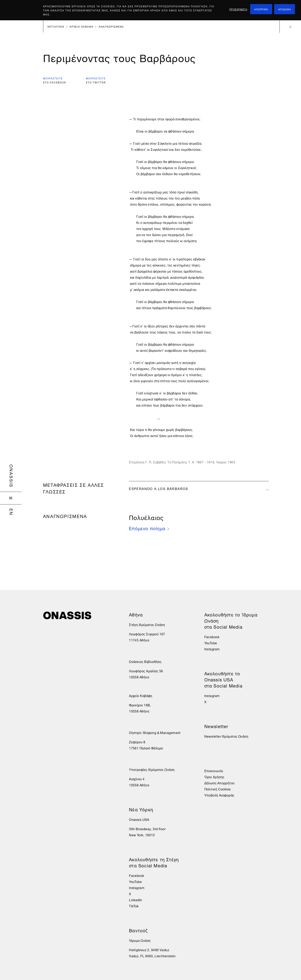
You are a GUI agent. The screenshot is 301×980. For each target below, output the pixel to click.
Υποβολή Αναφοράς (219, 795)
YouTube (135, 881)
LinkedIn (136, 900)
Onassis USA (139, 819)
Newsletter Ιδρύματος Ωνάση (226, 736)
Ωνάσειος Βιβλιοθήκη (145, 661)
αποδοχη (285, 9)
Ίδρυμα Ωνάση (140, 940)
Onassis (12, 476)
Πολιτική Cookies (218, 789)
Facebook (137, 875)
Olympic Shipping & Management (155, 732)
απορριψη (261, 9)
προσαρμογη (238, 9)
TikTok (134, 906)
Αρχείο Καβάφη (141, 695)
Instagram (137, 887)
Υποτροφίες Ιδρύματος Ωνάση (152, 769)
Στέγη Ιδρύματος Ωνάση (147, 624)
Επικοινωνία (214, 771)
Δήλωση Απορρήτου (219, 783)
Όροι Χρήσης (214, 777)
